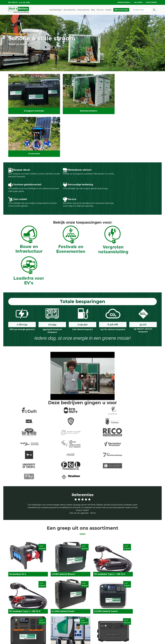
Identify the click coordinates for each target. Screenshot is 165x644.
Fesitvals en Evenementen (57, 622)
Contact (108, 10)
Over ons (100, 10)
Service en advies (129, 624)
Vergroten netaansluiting (56, 630)
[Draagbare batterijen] (32, 93)
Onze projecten (83, 10)
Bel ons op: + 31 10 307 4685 (19, 2)
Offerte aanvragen (121, 10)
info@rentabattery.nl (20, 629)
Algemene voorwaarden (94, 630)
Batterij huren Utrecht (55, 635)
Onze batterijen (56, 10)
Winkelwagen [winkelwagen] (124, 2)
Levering (88, 622)
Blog (93, 10)
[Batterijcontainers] (82, 93)
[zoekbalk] (142, 10)
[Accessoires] (133, 93)
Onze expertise (69, 10)
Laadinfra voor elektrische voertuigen (62, 627)
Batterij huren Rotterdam (56, 633)
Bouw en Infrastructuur (56, 624)
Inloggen (138, 2)
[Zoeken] (154, 10)
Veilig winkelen (90, 624)
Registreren (151, 2)
